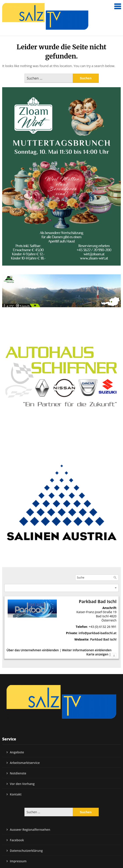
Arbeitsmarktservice (25, 763)
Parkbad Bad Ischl (103, 639)
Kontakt (16, 794)
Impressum (18, 861)
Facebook (17, 840)
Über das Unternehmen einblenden (33, 650)
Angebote (17, 752)
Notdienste (18, 773)
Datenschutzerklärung (26, 851)
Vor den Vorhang (22, 784)
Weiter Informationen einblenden (87, 650)
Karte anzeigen (97, 654)
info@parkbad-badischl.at (98, 633)
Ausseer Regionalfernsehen (30, 830)
